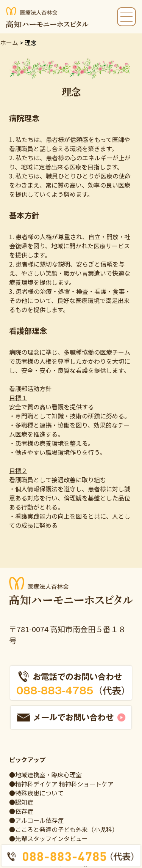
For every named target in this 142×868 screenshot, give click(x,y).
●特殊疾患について (36, 793)
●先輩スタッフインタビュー (48, 838)
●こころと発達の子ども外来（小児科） (64, 829)
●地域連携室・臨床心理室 (45, 775)
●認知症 (21, 802)
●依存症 (21, 811)
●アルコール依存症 (36, 820)
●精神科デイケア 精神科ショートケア (61, 784)
